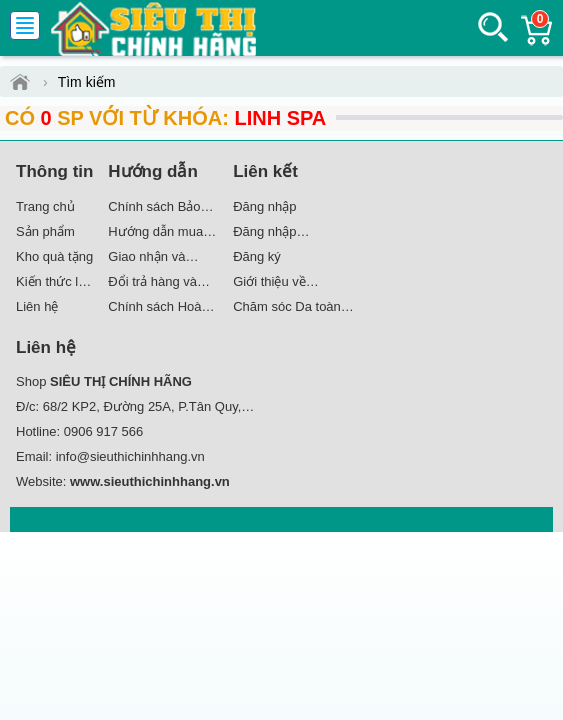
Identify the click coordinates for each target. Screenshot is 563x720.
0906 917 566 (104, 431)
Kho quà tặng (54, 256)
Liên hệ (37, 306)
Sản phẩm (45, 231)
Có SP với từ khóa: (165, 118)
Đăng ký (257, 256)
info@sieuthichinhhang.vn (130, 456)
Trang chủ (45, 206)
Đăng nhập (264, 206)
